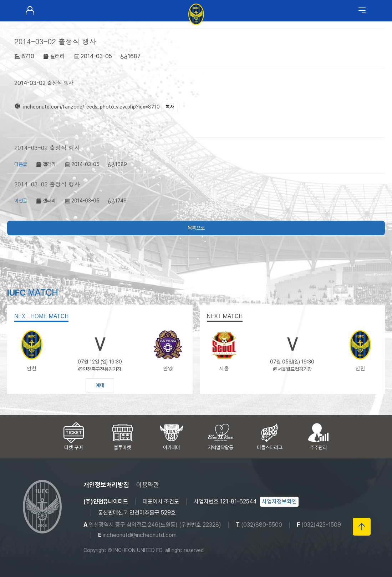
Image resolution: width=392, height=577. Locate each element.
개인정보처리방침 (106, 485)
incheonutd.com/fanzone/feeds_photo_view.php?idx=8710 (91, 107)
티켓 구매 (73, 447)
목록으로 (196, 228)
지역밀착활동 (220, 447)
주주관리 (319, 447)
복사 (170, 107)
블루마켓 (122, 447)
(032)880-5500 (262, 525)
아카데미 (172, 447)
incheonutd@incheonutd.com (140, 535)
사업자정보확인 (279, 501)
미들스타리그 (270, 447)
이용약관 (148, 485)
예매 (100, 385)
